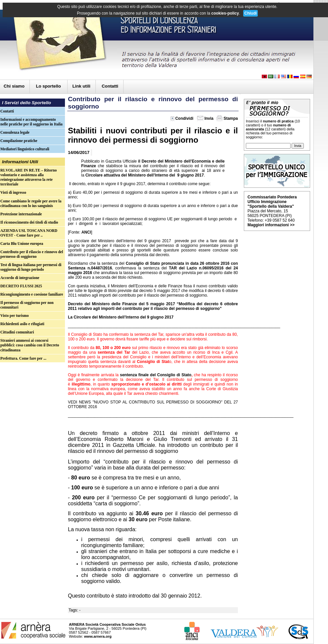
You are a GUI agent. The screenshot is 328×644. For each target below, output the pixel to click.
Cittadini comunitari (17, 332)
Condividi (182, 118)
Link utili (82, 86)
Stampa (227, 118)
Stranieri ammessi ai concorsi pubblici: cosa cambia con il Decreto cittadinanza (30, 345)
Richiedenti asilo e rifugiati (22, 324)
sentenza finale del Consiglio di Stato (155, 375)
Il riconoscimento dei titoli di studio (29, 222)
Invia (205, 118)
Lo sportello (49, 86)
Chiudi (250, 13)
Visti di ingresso (13, 192)
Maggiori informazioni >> (271, 225)
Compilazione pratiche (19, 141)
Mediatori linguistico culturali (25, 149)
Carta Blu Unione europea (22, 244)
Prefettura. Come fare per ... (23, 358)
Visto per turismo (15, 316)
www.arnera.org (98, 636)
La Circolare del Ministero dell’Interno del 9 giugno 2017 (121, 317)
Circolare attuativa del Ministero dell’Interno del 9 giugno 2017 (145, 175)
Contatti (110, 86)
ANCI (86, 232)
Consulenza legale (15, 132)
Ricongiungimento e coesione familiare (32, 294)
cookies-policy (225, 13)
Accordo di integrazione (20, 278)
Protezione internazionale (21, 214)
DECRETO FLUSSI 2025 (21, 286)
